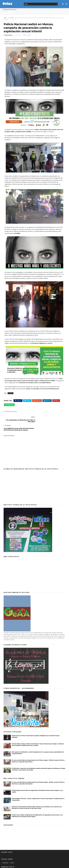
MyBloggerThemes (28, 866)
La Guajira (11, 18)
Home (5, 18)
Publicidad (5, 854)
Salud (12, 854)
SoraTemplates (11, 866)
